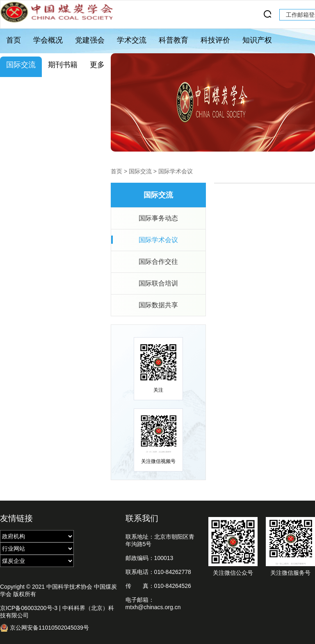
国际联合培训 (158, 283)
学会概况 (48, 40)
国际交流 (21, 65)
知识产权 (257, 40)
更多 (97, 65)
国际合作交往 (158, 262)
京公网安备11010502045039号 (45, 628)
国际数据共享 (158, 305)
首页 (14, 40)
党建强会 (90, 40)
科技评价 (215, 40)
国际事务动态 (158, 218)
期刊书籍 (63, 65)
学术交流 (132, 40)
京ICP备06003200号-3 (29, 608)
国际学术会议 (176, 171)
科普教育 (173, 40)
